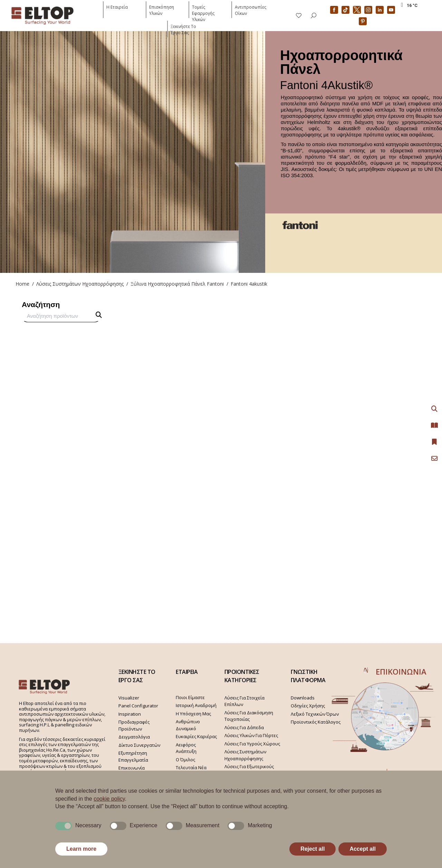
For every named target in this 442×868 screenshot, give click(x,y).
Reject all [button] (313, 849)
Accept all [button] (363, 849)
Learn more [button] (81, 849)
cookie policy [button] (109, 799)
